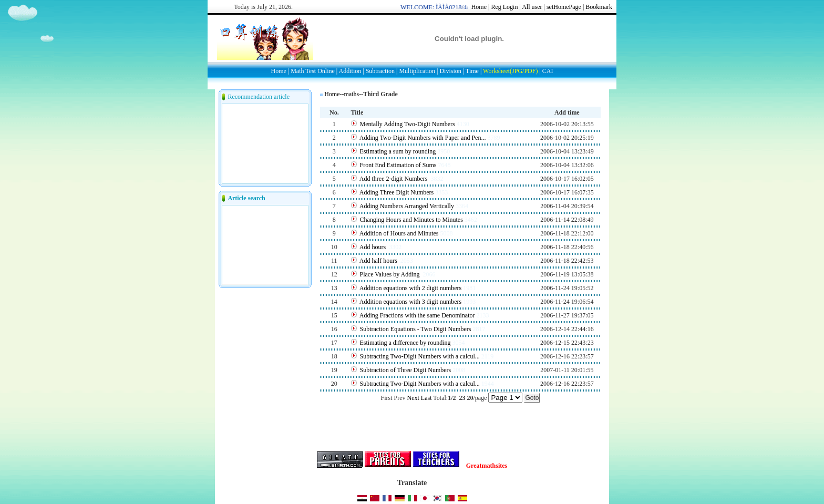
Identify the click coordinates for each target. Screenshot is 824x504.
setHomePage (564, 7)
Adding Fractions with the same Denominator (417, 315)
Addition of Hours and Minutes (399, 233)
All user (532, 7)
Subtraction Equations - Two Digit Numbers (416, 329)
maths (351, 94)
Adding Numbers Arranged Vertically (407, 206)
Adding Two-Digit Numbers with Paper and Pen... (423, 138)
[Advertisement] (443, 103)
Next (413, 398)
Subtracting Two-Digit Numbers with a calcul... (420, 356)
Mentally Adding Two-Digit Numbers (408, 124)
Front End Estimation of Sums (398, 165)
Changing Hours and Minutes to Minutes (411, 220)
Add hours (373, 247)
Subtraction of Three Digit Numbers (406, 370)
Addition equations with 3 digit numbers (410, 302)
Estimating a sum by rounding (398, 151)
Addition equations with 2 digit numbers (410, 288)
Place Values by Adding (391, 274)
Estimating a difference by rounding (405, 343)
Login (511, 7)
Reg (496, 7)
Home (479, 7)
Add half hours (379, 261)
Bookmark (599, 7)
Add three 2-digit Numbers (394, 179)
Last (426, 398)
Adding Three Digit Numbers (396, 192)
